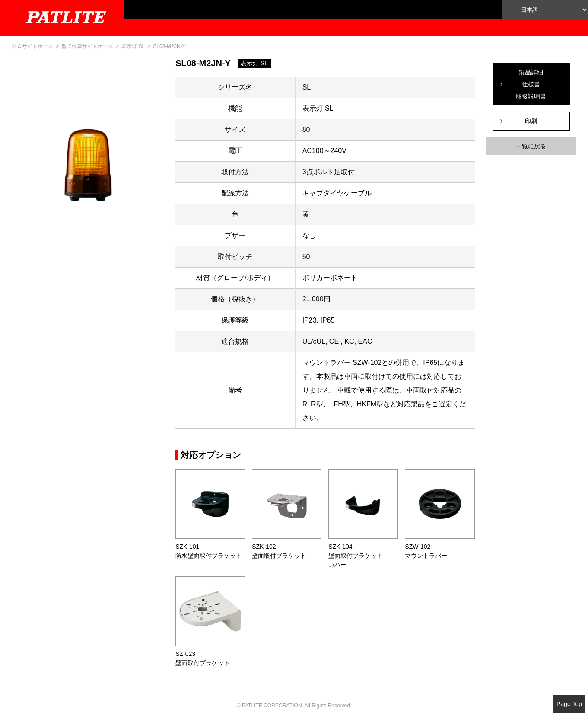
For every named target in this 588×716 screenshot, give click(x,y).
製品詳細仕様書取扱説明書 (531, 84)
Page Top (569, 704)
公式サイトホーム (32, 46)
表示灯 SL (133, 46)
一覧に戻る (531, 146)
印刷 (531, 121)
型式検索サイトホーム (87, 46)
